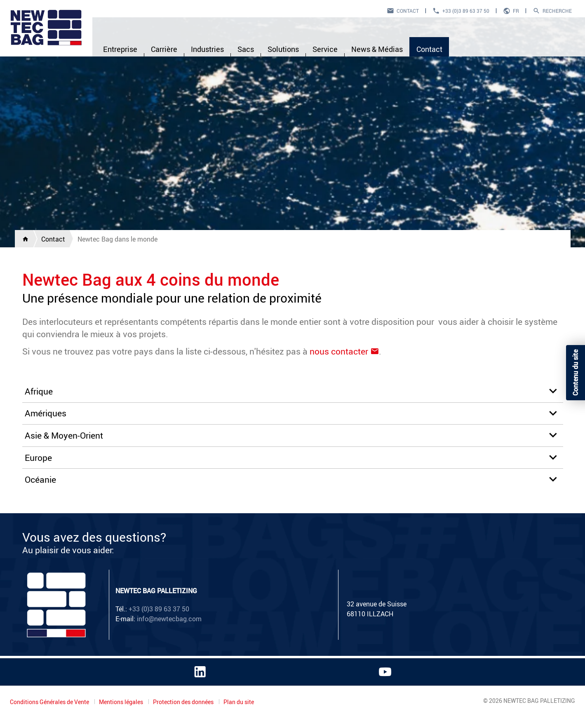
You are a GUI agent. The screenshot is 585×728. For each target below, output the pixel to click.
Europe (38, 458)
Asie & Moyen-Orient (64, 435)
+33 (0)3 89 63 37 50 (466, 11)
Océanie (40, 479)
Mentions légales (122, 702)
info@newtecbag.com (169, 619)
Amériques (46, 413)
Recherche (557, 11)
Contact (408, 11)
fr (516, 11)
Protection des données (184, 702)
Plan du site (239, 702)
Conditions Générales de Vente (50, 702)
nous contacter (339, 351)
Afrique (39, 391)
